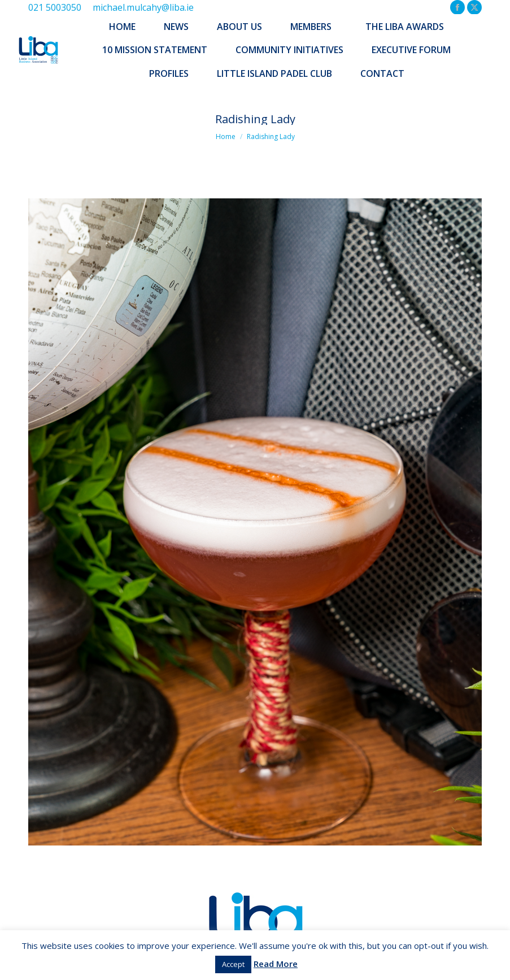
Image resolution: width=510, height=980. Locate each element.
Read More (276, 964)
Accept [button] (233, 964)
